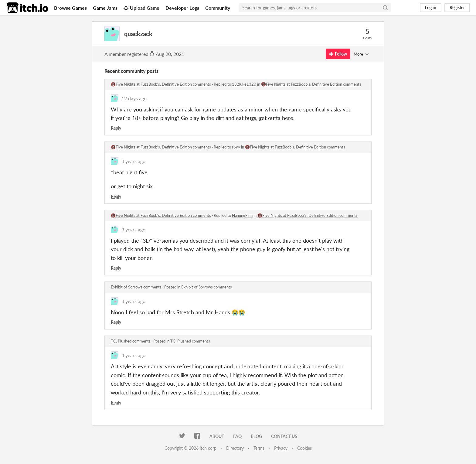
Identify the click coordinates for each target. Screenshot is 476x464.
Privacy (281, 448)
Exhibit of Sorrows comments (136, 287)
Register (457, 7)
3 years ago (133, 161)
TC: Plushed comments (131, 341)
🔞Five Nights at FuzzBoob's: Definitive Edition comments (161, 84)
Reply (116, 128)
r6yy (236, 147)
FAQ (237, 436)
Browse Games (70, 8)
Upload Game (141, 8)
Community (218, 8)
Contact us (284, 436)
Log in (431, 7)
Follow (338, 54)
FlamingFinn (242, 215)
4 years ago (133, 355)
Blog (256, 436)
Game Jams (105, 8)
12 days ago (134, 98)
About (217, 436)
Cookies (304, 448)
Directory (235, 448)
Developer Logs (182, 8)
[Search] (385, 8)
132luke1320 (244, 84)
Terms (259, 448)
